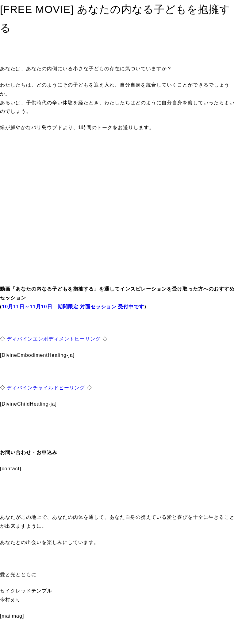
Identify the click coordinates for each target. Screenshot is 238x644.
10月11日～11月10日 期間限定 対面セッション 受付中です (73, 307)
